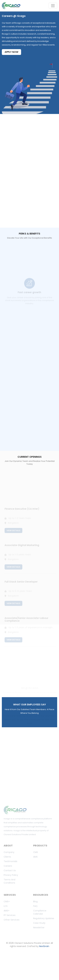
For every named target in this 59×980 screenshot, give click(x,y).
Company (9, 852)
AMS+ (7, 911)
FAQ (35, 906)
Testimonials (10, 861)
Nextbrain (44, 946)
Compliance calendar (40, 912)
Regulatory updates (44, 918)
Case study (39, 923)
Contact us (10, 870)
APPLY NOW (11, 52)
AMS (35, 857)
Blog (35, 901)
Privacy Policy (11, 875)
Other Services (12, 920)
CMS (36, 852)
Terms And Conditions (9, 881)
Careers (8, 866)
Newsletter (39, 928)
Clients (7, 857)
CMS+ (7, 901)
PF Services (10, 915)
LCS (6, 906)
